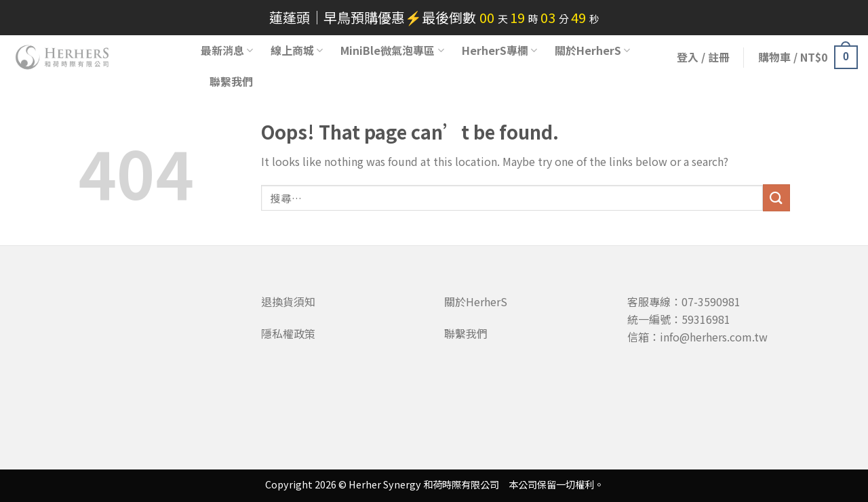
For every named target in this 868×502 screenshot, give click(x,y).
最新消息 (227, 50)
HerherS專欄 (499, 50)
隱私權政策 (288, 333)
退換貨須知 (288, 301)
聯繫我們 (231, 81)
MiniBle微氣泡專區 (392, 50)
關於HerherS (592, 50)
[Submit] (776, 197)
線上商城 (297, 50)
